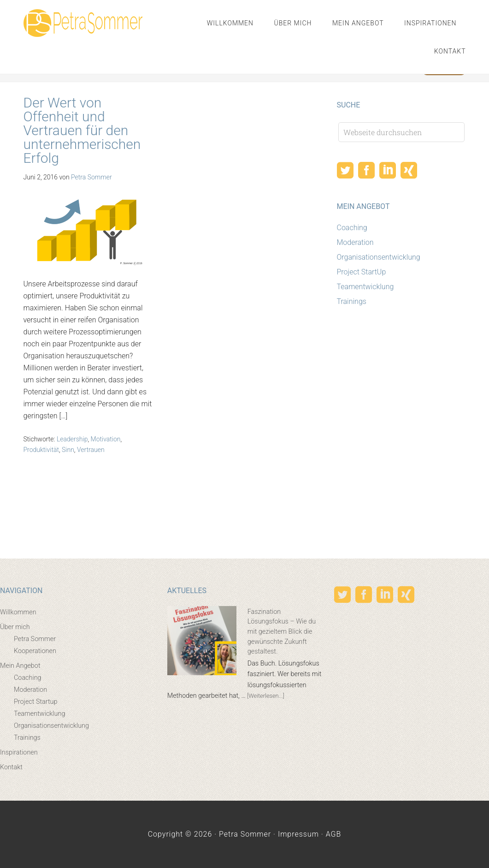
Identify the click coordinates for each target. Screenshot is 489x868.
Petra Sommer (83, 23)
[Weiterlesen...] (266, 696)
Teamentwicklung (365, 287)
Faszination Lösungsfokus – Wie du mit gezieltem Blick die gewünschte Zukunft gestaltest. (282, 632)
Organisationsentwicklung (379, 257)
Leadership (72, 439)
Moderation (355, 242)
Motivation (106, 439)
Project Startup (35, 702)
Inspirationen (19, 752)
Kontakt (11, 767)
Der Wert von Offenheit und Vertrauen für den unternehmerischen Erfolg (82, 130)
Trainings (352, 301)
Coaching (352, 228)
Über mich (15, 627)
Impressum (298, 834)
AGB (334, 834)
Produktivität (41, 450)
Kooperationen (35, 651)
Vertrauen (91, 450)
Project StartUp (362, 272)
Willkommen (18, 612)
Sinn (68, 450)
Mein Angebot (20, 666)
